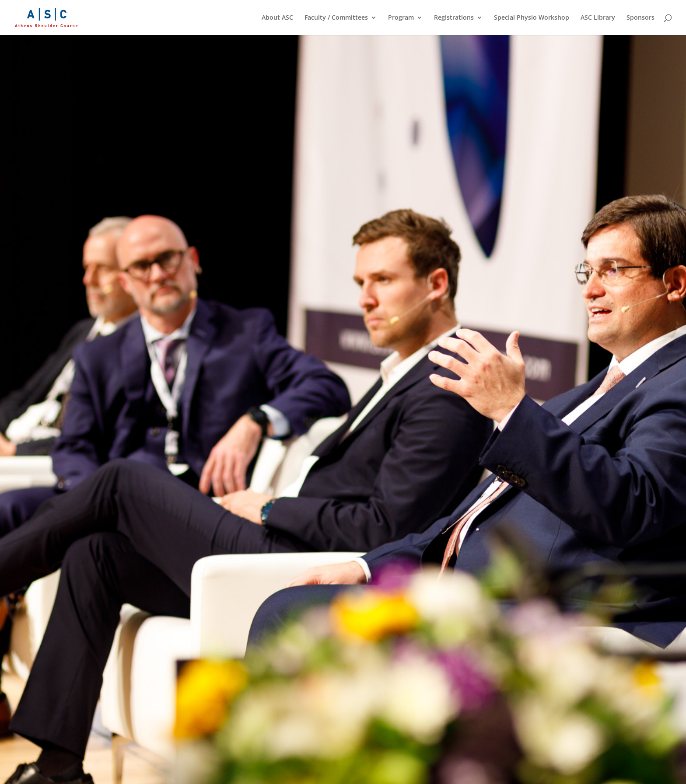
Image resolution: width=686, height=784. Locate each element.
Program (401, 18)
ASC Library (598, 18)
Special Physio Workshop (532, 18)
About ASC (277, 18)
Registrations (454, 18)
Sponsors (640, 18)
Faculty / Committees (336, 18)
